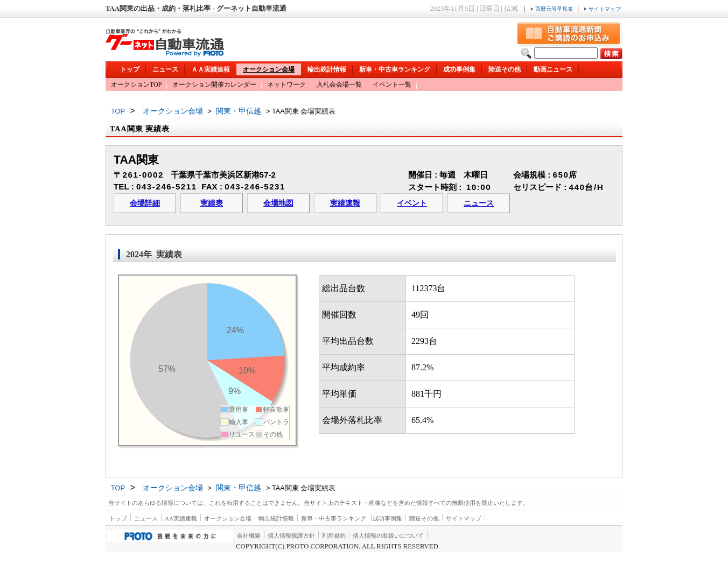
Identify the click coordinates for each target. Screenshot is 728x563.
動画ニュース (553, 69)
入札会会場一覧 (339, 85)
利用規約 (334, 536)
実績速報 (345, 203)
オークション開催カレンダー (214, 85)
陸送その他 (505, 69)
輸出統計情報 (327, 69)
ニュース (165, 69)
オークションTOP (136, 85)
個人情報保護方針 (291, 536)
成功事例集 (459, 69)
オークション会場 (269, 69)
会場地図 (278, 203)
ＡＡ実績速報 (211, 69)
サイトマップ (602, 9)
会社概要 (249, 536)
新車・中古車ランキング (395, 69)
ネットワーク (286, 85)
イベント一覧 (392, 85)
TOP (118, 111)
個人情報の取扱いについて (388, 536)
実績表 (212, 203)
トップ (130, 69)
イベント (412, 203)
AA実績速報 (181, 518)
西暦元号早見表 (552, 9)
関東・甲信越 (239, 111)
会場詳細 (145, 203)
